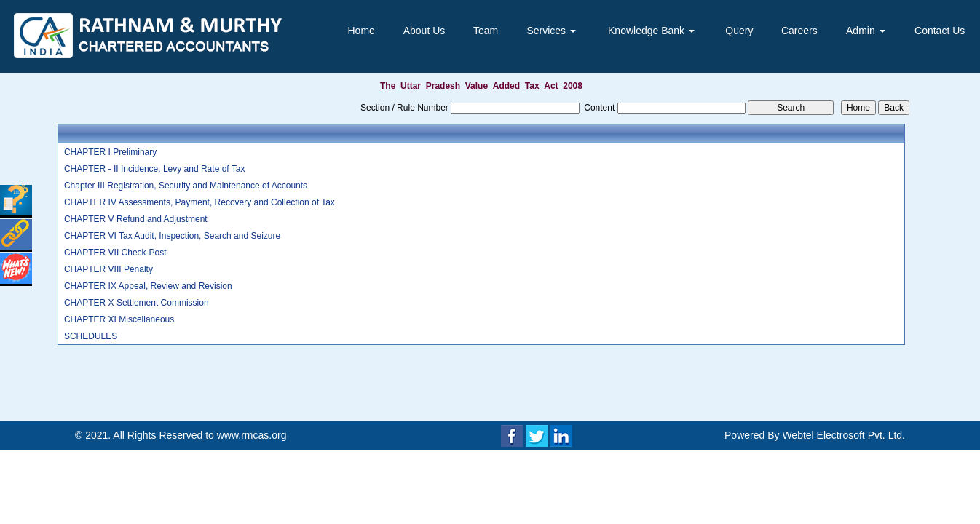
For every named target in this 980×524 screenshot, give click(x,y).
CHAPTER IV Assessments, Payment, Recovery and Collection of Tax (199, 202)
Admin (866, 31)
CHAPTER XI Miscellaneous (119, 319)
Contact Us (940, 31)
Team (486, 31)
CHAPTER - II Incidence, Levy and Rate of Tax (155, 169)
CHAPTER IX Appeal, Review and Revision (148, 286)
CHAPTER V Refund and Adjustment (136, 219)
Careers (799, 31)
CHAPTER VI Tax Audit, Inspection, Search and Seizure (172, 236)
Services (551, 31)
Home (361, 31)
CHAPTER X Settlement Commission (137, 303)
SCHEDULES (91, 336)
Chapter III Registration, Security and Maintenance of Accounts (186, 186)
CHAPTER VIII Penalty (108, 269)
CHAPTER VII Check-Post (115, 253)
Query (739, 31)
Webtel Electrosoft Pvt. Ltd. (843, 435)
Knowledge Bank (651, 31)
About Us (424, 31)
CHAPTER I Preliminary (110, 152)
